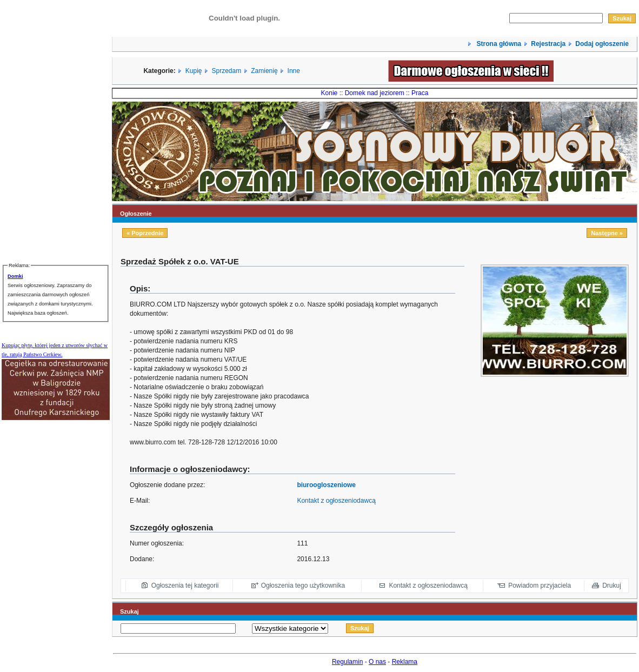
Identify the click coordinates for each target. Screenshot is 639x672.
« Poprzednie (145, 233)
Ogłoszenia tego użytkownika (303, 585)
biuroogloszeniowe (326, 485)
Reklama (405, 662)
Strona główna (498, 44)
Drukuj (612, 585)
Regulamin (347, 662)
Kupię (194, 71)
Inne (294, 71)
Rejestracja (548, 44)
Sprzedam (227, 71)
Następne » (607, 233)
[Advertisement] (561, 454)
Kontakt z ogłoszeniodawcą (336, 501)
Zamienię (264, 71)
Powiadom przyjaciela (540, 585)
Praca (420, 93)
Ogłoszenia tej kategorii (185, 585)
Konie (330, 93)
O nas (377, 662)
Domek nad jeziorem (375, 93)
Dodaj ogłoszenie (602, 44)
